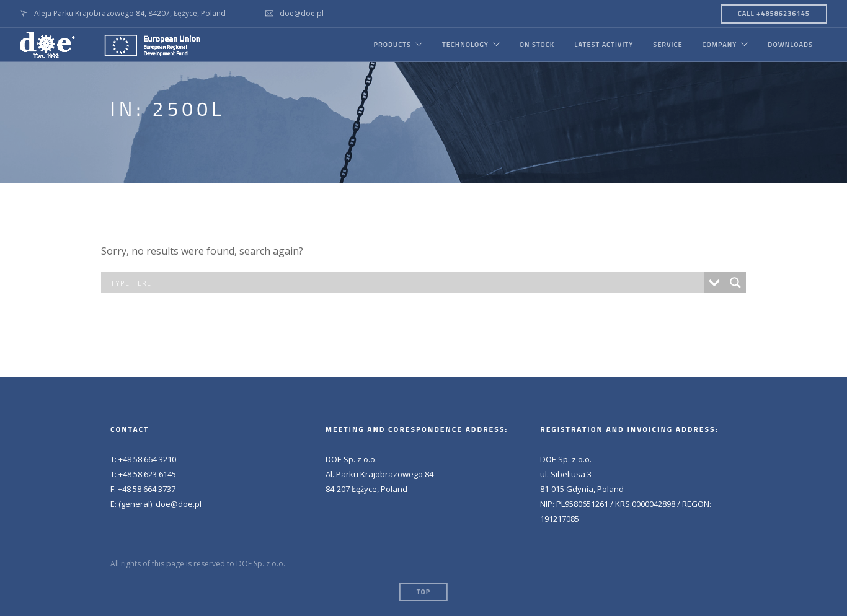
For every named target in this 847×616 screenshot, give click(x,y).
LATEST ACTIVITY (604, 45)
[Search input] (406, 283)
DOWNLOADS (790, 45)
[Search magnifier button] (735, 283)
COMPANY (719, 45)
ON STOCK (537, 45)
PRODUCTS (392, 45)
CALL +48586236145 (774, 14)
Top (423, 592)
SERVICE (667, 45)
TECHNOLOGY (465, 45)
